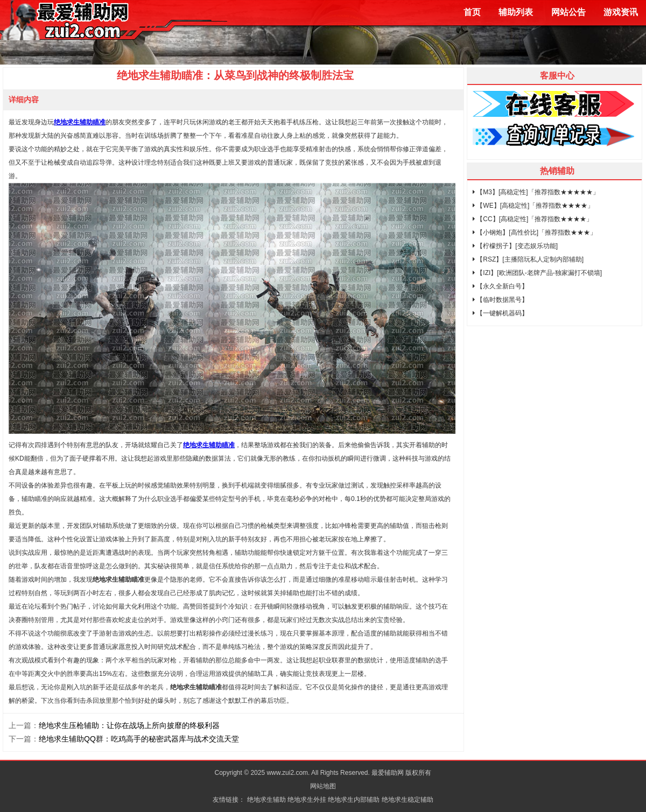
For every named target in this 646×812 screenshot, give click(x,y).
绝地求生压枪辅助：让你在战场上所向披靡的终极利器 (129, 725)
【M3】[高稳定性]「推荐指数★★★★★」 (536, 192)
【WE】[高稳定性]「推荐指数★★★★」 (533, 206)
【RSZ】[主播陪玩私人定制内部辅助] (528, 259)
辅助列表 (516, 12)
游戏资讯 (621, 12)
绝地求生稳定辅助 (408, 800)
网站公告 (568, 12)
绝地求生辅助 (266, 800)
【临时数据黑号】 (500, 300)
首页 (472, 12)
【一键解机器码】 (500, 313)
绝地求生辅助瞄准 (80, 122)
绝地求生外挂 (307, 800)
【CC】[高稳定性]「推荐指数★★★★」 (533, 219)
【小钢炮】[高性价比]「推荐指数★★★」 (535, 232)
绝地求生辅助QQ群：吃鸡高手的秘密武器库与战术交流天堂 (139, 739)
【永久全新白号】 (500, 286)
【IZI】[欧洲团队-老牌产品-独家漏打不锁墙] (537, 273)
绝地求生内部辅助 (354, 800)
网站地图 (323, 786)
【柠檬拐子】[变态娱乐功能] (515, 246)
